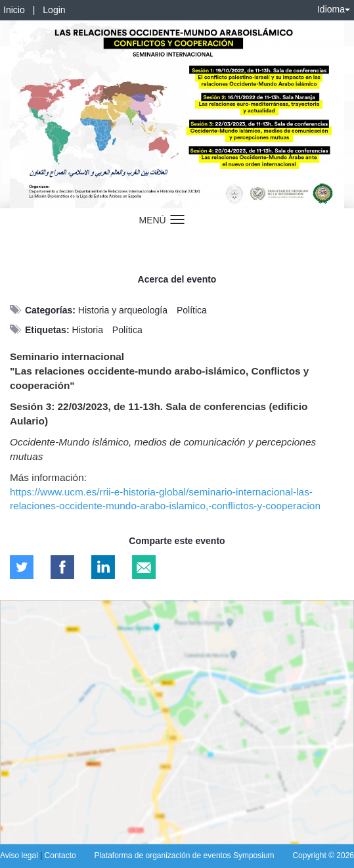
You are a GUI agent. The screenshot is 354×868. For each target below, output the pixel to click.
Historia (87, 330)
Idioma (334, 9)
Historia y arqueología (123, 310)
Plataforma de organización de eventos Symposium (184, 856)
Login (54, 10)
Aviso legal (20, 856)
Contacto (60, 856)
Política (192, 310)
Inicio (14, 10)
